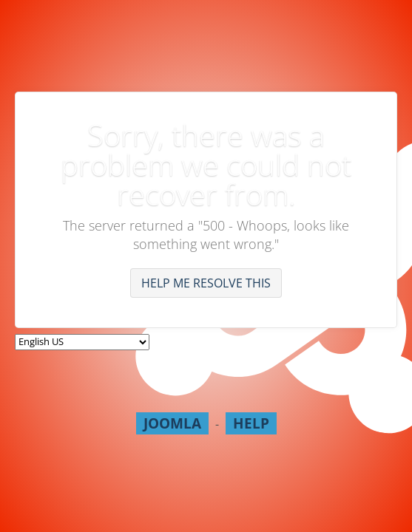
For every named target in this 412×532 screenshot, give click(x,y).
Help (251, 423)
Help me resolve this (206, 283)
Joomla (172, 423)
